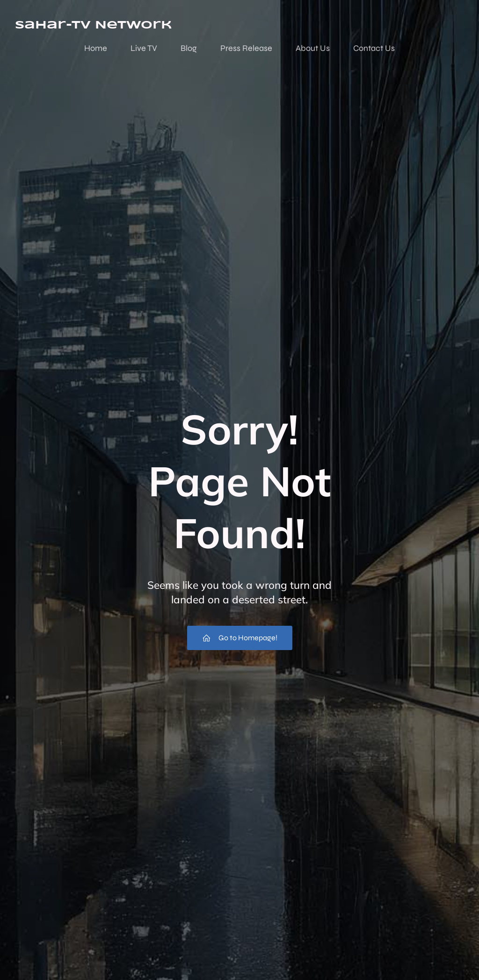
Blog (189, 48)
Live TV (144, 48)
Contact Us (374, 48)
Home (96, 48)
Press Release (246, 48)
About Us (313, 48)
